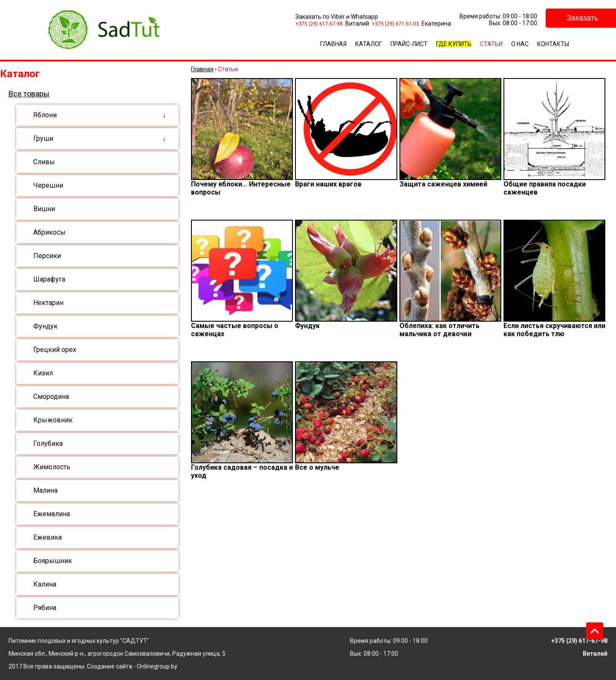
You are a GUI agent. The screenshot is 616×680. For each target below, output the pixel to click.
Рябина (45, 608)
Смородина (51, 397)
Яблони (45, 115)
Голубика (48, 443)
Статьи (491, 44)
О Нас (520, 44)
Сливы (44, 162)
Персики (47, 256)
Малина (45, 490)
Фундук (45, 326)
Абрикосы (49, 232)
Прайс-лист (409, 44)
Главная (333, 44)
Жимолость (52, 467)
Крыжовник (53, 420)
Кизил (43, 373)
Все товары (29, 94)
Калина (45, 584)
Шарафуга (49, 279)
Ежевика (48, 537)
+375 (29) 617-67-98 (319, 24)
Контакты (553, 44)
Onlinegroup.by (157, 666)
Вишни (44, 209)
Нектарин (48, 303)
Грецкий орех (55, 350)
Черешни (48, 185)
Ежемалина (52, 514)
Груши (43, 138)
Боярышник (53, 561)
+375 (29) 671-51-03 (395, 24)
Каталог (369, 44)
